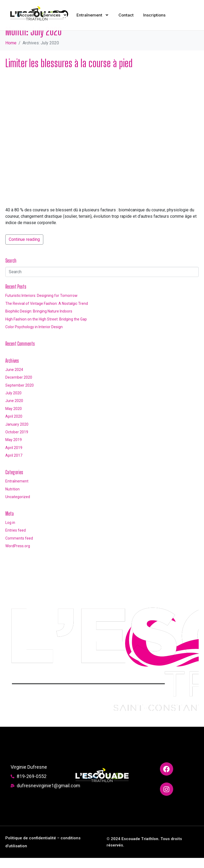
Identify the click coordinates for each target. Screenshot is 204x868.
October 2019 (17, 442)
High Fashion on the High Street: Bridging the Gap (46, 329)
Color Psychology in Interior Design (34, 337)
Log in (10, 533)
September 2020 (20, 395)
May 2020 (14, 419)
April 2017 (14, 465)
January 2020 (17, 434)
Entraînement (17, 491)
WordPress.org (18, 556)
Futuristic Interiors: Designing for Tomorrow (41, 306)
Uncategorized (18, 507)
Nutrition (12, 499)
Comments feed (19, 548)
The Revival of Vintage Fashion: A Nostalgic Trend (47, 313)
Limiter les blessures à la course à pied (69, 73)
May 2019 (14, 450)
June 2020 (14, 411)
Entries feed (16, 540)
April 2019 (14, 457)
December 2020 (19, 387)
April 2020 (14, 426)
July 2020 (13, 403)
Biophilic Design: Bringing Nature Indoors (39, 321)
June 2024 (14, 380)
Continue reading (24, 249)
